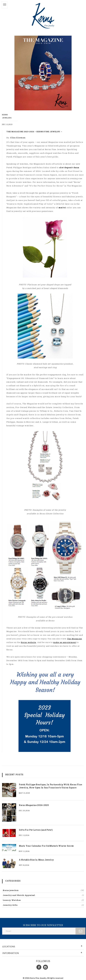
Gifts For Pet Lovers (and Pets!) (36, 830)
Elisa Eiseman (18, 138)
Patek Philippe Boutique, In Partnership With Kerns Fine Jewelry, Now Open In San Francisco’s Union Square (50, 786)
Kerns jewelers (43, 890)
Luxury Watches (43, 900)
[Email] (39, 931)
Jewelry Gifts (43, 905)
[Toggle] (5, 5)
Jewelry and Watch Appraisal (43, 895)
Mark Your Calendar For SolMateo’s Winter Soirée (46, 846)
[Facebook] (39, 967)
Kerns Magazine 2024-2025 (34, 805)
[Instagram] (45, 967)
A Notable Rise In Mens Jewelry (36, 860)
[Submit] (81, 931)
